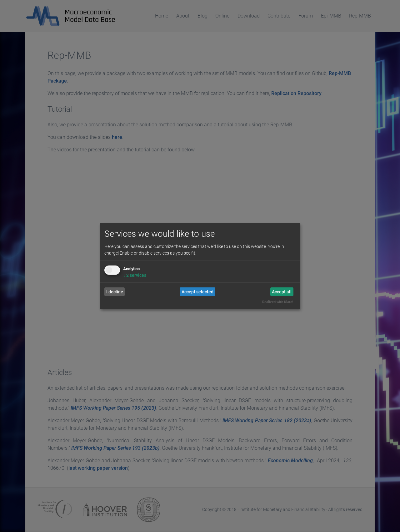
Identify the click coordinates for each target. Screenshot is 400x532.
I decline (115, 292)
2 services (135, 275)
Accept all (282, 292)
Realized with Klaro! (278, 302)
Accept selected (197, 292)
